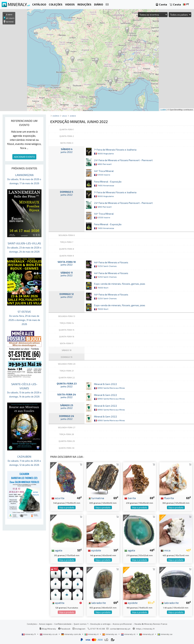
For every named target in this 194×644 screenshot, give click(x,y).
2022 (65, 116)
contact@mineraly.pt (120, 629)
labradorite (97, 603)
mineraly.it (92, 634)
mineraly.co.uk (49, 634)
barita (130, 498)
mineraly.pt (147, 634)
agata (57, 550)
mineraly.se (165, 634)
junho (73, 116)
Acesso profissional (122, 624)
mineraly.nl (128, 634)
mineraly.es (110, 634)
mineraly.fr (29, 634)
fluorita (167, 498)
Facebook (64, 629)
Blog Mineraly (48, 629)
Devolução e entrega (100, 624)
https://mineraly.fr (145, 629)
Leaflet (163, 110)
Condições (32, 624)
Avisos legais (46, 624)
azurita (58, 498)
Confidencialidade (63, 624)
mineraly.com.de (71, 634)
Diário (56, 116)
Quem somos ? (81, 624)
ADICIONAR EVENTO (24, 157)
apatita (58, 603)
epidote (95, 550)
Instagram (79, 629)
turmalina (96, 498)
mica (166, 550)
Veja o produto (67, 507)
